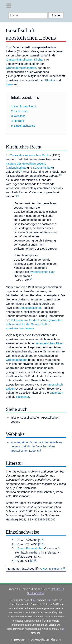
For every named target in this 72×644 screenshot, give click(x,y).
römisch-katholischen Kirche (24, 59)
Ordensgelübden (17, 360)
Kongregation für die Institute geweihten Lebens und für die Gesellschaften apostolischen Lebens (36, 446)
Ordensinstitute (17, 168)
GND (44, 569)
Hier (49, 600)
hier (35, 600)
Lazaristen (56, 393)
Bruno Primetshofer (30, 548)
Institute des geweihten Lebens (26, 163)
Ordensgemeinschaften (21, 68)
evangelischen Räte (43, 272)
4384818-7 (55, 569)
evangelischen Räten (50, 343)
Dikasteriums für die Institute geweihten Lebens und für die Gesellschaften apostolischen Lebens (34, 324)
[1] (40, 540)
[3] (32, 561)
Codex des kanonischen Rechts (30, 155)
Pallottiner (23, 397)
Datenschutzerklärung (46, 639)
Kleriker (50, 80)
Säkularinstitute (43, 168)
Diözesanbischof (30, 308)
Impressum (19, 639)
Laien (9, 84)
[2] (40, 544)
